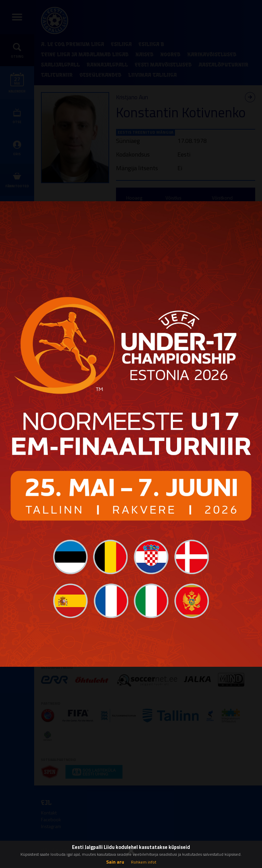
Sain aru (115, 862)
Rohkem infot (144, 862)
